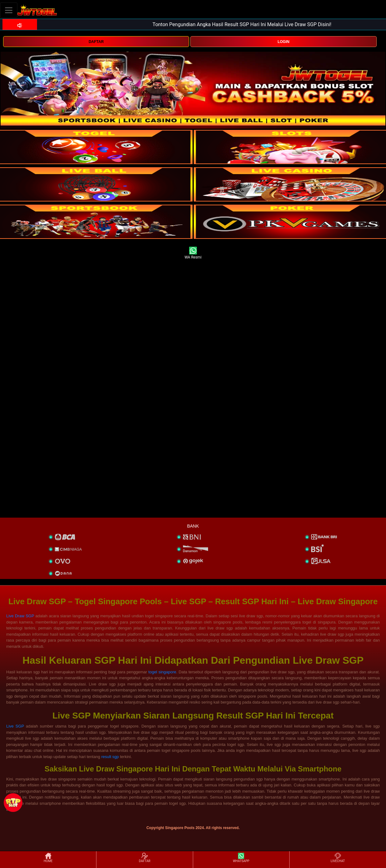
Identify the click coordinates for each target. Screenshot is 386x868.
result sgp (110, 757)
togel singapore (162, 672)
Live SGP (15, 726)
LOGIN (283, 42)
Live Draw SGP (20, 616)
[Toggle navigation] (9, 10)
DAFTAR (96, 42)
